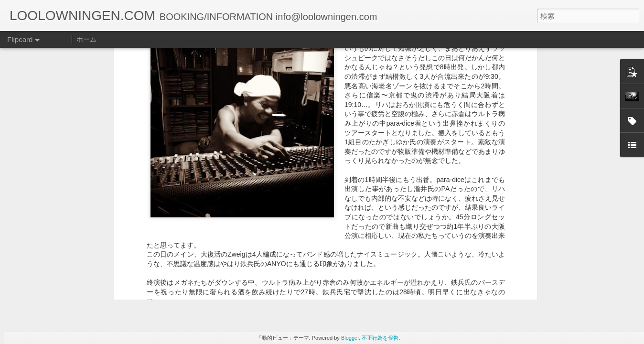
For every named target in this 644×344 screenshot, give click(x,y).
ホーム (86, 39)
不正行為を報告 (380, 338)
